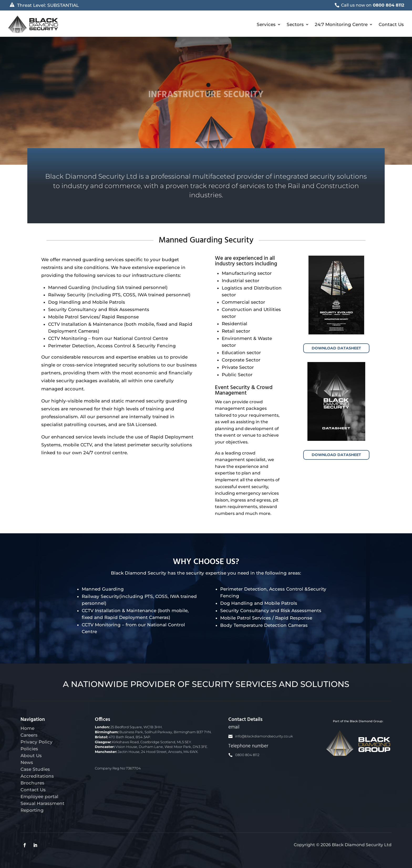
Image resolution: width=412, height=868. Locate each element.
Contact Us (391, 24)
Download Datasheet (336, 348)
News (27, 762)
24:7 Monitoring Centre (341, 24)
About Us (31, 756)
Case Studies (35, 769)
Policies (29, 749)
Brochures (32, 783)
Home (27, 728)
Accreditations (37, 776)
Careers (29, 735)
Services (266, 24)
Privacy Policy (37, 742)
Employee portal (39, 797)
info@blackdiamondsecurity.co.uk (264, 736)
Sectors (295, 24)
